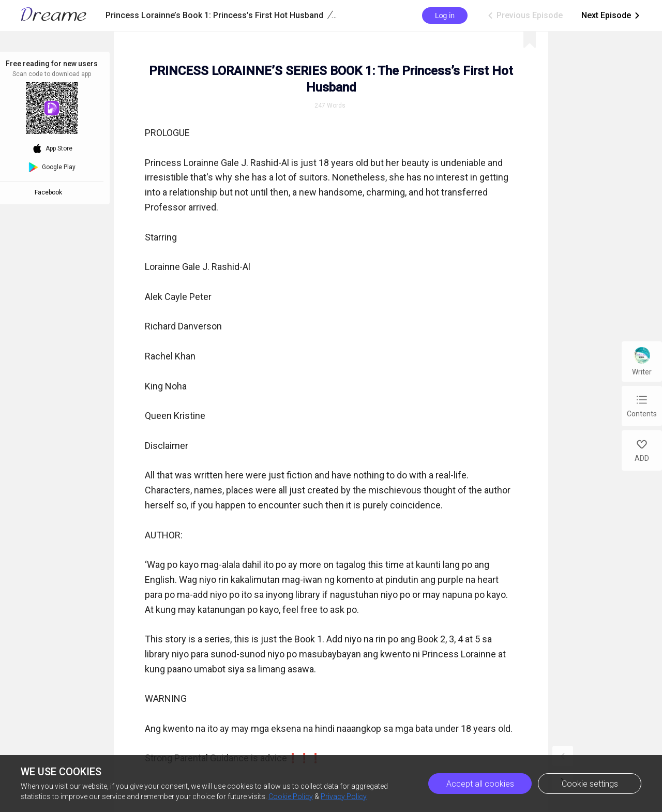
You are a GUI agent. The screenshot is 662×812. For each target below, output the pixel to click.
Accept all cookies (480, 784)
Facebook (50, 192)
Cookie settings (590, 784)
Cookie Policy (291, 796)
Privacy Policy (344, 796)
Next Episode (611, 16)
